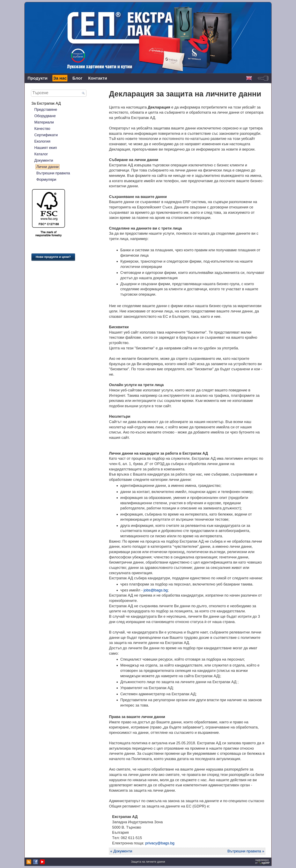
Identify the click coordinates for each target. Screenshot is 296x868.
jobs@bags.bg (156, 590)
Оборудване (45, 116)
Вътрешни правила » (246, 851)
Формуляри (46, 179)
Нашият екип (46, 148)
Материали (44, 122)
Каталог (41, 154)
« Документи (121, 851)
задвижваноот (263, 861)
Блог (77, 78)
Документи (44, 160)
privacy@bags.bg (160, 843)
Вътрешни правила (53, 173)
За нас (60, 78)
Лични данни (48, 167)
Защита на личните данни (148, 862)
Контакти (98, 78)
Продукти (38, 78)
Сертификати (46, 135)
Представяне (46, 109)
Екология (42, 141)
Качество (42, 129)
